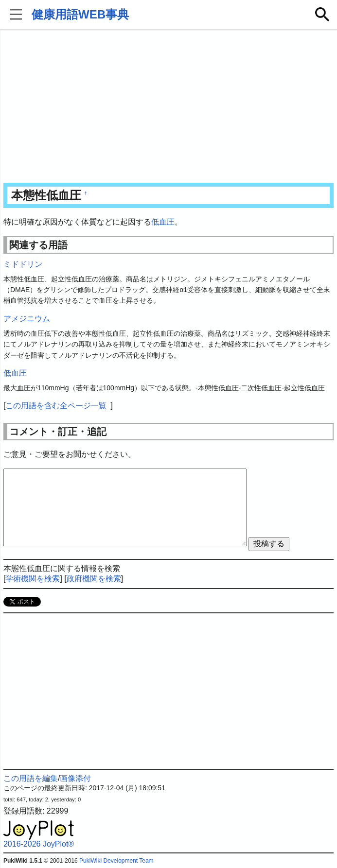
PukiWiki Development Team (116, 861)
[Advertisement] (168, 107)
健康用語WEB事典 (80, 14)
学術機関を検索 (33, 579)
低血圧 (163, 222)
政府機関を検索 (94, 579)
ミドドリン (23, 264)
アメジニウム (27, 319)
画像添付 (75, 778)
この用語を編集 (31, 778)
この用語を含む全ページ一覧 (56, 406)
